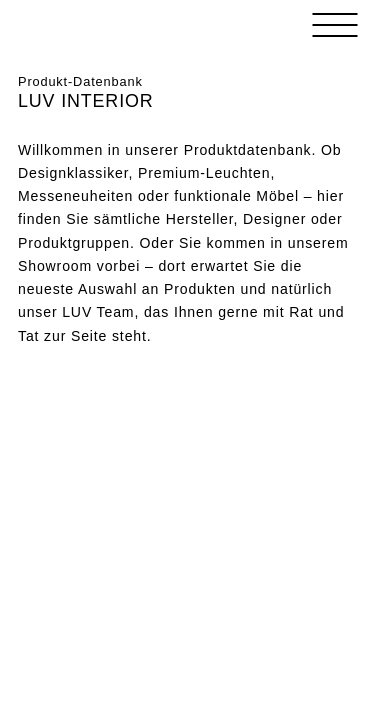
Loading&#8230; (187, 455)
